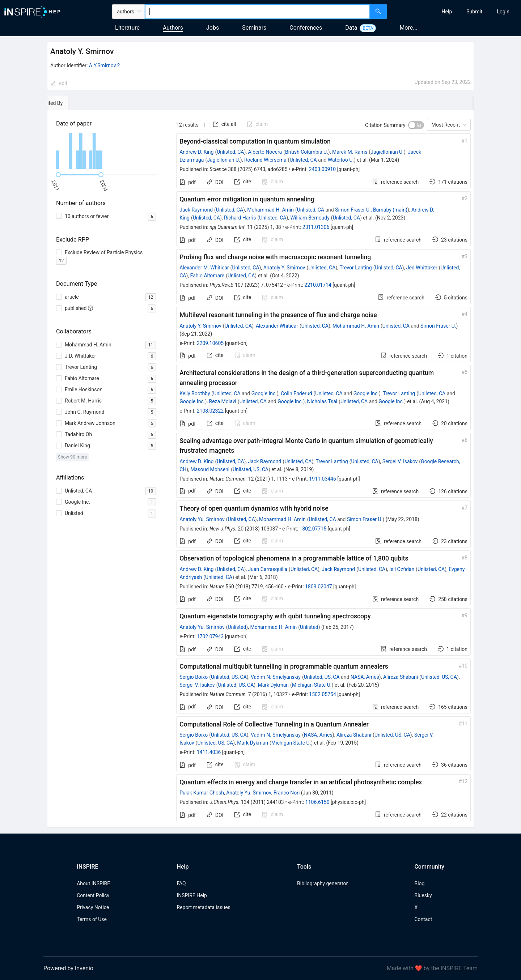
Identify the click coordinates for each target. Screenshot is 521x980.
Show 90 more (73, 457)
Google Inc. (264, 393)
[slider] (58, 175)
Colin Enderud (296, 393)
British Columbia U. (307, 152)
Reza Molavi (223, 401)
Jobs (213, 28)
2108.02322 (210, 411)
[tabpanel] (260, 469)
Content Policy (93, 895)
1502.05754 (323, 694)
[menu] (455, 12)
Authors (173, 28)
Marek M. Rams (350, 152)
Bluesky (423, 895)
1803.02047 (319, 587)
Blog (419, 883)
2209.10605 (210, 343)
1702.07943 (210, 636)
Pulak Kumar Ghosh (202, 793)
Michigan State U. (312, 685)
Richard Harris (240, 218)
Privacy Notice (93, 907)
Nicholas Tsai (322, 401)
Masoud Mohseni (210, 469)
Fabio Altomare (207, 276)
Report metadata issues (203, 907)
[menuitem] (447, 12)
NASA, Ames (365, 677)
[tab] (69, 103)
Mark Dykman (273, 685)
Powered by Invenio (68, 968)
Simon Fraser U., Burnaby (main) (371, 210)
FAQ (181, 883)
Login (503, 12)
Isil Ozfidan (402, 569)
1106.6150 (317, 802)
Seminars (254, 28)
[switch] (416, 125)
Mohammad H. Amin (270, 210)
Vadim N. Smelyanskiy (276, 677)
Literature (127, 28)
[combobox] (257, 12)
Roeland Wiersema (265, 160)
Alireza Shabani (401, 677)
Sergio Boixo (194, 677)
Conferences (306, 28)
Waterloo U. (341, 160)
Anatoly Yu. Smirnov (202, 519)
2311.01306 (316, 227)
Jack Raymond (196, 210)
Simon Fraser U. (438, 326)
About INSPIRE (93, 883)
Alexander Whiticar (277, 326)
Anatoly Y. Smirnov (284, 268)
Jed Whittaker (422, 268)
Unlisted (237, 627)
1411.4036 (209, 752)
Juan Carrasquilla (268, 569)
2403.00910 (323, 169)
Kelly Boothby (195, 393)
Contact (423, 919)
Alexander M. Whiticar (204, 268)
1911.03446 (323, 479)
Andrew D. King (196, 152)
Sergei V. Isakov (400, 461)
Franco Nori (287, 793)
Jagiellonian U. (387, 152)
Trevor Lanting (356, 268)
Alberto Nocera (265, 152)
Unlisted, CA (230, 152)
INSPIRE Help (192, 895)
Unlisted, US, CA (251, 469)
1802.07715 (313, 529)
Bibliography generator (322, 883)
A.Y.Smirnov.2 (104, 65)
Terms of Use (92, 919)
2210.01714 (318, 285)
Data (351, 28)
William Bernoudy (310, 218)
